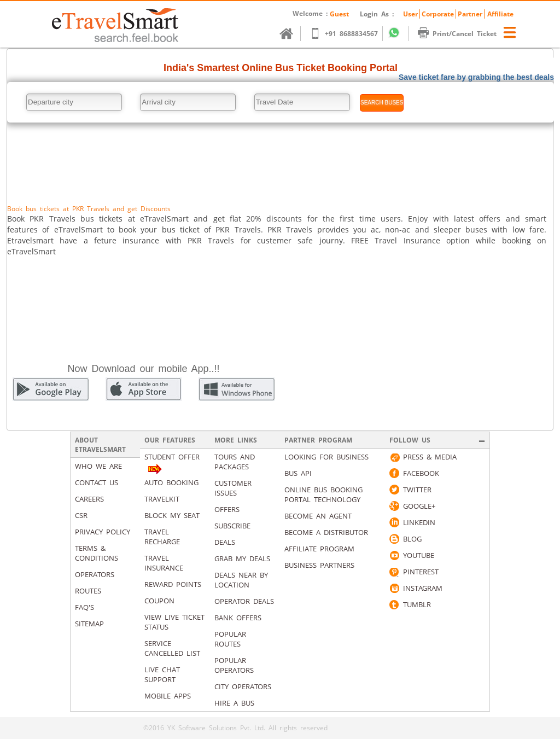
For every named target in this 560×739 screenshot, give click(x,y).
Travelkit (162, 499)
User (410, 14)
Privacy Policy (103, 532)
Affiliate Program (319, 549)
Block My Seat (172, 515)
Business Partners (319, 565)
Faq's (84, 607)
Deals (225, 542)
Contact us (97, 482)
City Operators (243, 686)
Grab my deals (242, 558)
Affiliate (500, 14)
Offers (227, 509)
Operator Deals (244, 601)
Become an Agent (318, 516)
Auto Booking (171, 482)
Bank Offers (238, 618)
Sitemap (89, 624)
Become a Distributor (326, 532)
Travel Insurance (164, 563)
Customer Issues (233, 488)
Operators (95, 574)
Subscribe (232, 526)
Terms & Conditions (97, 553)
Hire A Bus (234, 703)
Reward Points (173, 584)
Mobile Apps (168, 696)
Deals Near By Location (241, 580)
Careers (89, 499)
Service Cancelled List (172, 648)
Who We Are (98, 466)
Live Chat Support (162, 674)
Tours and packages (235, 462)
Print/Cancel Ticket (462, 34)
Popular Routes (230, 639)
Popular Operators (234, 665)
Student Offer (172, 457)
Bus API (298, 473)
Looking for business (326, 457)
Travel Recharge (162, 537)
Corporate (438, 14)
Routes (88, 591)
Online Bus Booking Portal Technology (323, 494)
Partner (470, 14)
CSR (81, 515)
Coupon (159, 601)
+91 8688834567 (349, 34)
